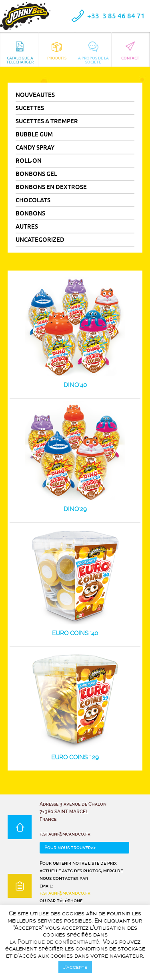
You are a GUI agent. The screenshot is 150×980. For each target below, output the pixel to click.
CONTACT (130, 51)
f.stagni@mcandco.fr (65, 893)
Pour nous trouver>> (70, 848)
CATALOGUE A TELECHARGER (20, 53)
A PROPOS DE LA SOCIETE (93, 53)
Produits (57, 51)
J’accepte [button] (75, 967)
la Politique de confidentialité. (55, 942)
